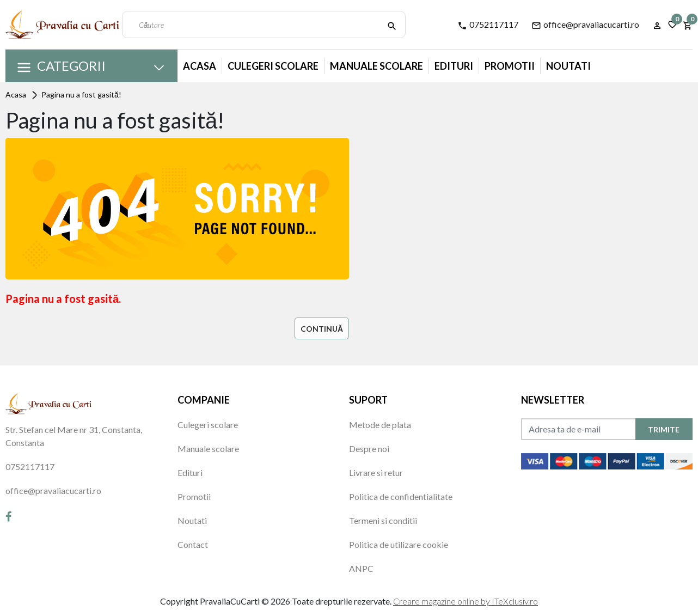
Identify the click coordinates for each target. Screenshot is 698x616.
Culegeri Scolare (273, 66)
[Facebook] (8, 516)
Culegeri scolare (208, 425)
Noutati (568, 66)
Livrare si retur (376, 472)
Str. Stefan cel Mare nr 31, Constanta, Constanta (74, 436)
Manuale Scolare (376, 66)
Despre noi (369, 449)
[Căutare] (392, 25)
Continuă (322, 329)
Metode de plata (380, 425)
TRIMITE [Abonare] (664, 429)
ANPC (361, 568)
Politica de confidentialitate (401, 496)
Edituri (454, 66)
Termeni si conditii (383, 520)
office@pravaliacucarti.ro (585, 25)
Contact (193, 544)
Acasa (200, 66)
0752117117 (488, 25)
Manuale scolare (208, 449)
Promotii (510, 66)
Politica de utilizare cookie (399, 544)
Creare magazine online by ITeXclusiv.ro (466, 601)
